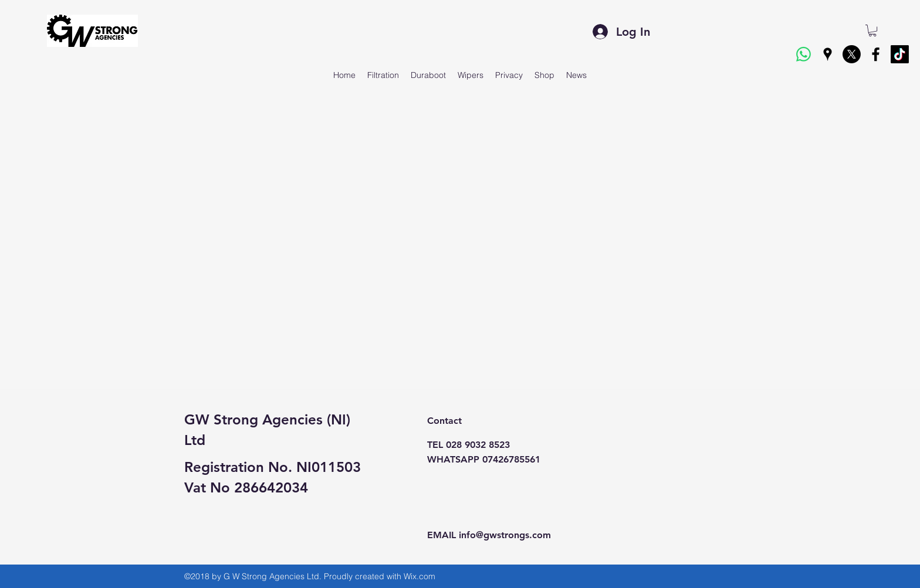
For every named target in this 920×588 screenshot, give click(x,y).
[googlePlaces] (828, 54)
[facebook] (876, 54)
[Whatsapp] (804, 54)
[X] (852, 54)
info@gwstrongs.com (505, 535)
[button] (872, 30)
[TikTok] (900, 54)
